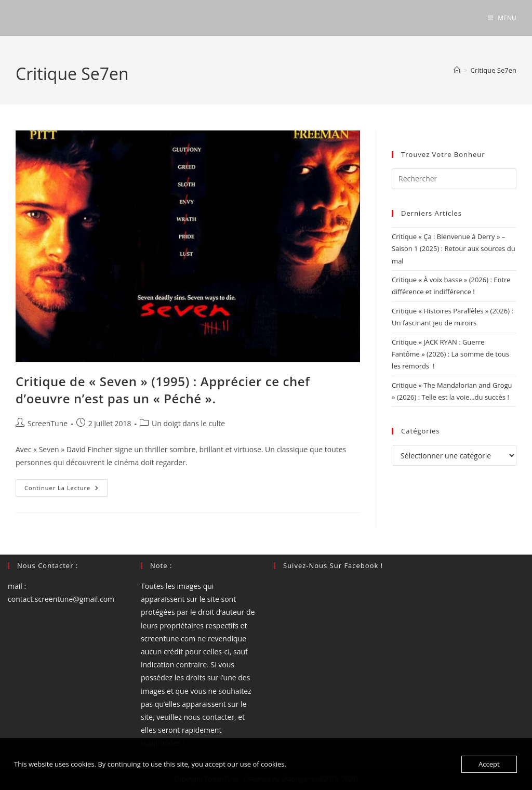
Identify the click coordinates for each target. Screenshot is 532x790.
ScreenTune (48, 423)
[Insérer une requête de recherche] (454, 179)
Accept (489, 764)
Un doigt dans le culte (188, 423)
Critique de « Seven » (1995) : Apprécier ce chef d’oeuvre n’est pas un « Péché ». (163, 390)
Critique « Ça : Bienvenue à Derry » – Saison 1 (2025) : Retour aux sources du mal (454, 249)
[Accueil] (457, 70)
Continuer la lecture (66, 490)
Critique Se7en (494, 70)
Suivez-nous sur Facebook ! (333, 565)
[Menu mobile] (502, 18)
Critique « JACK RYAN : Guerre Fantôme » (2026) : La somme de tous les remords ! (450, 354)
